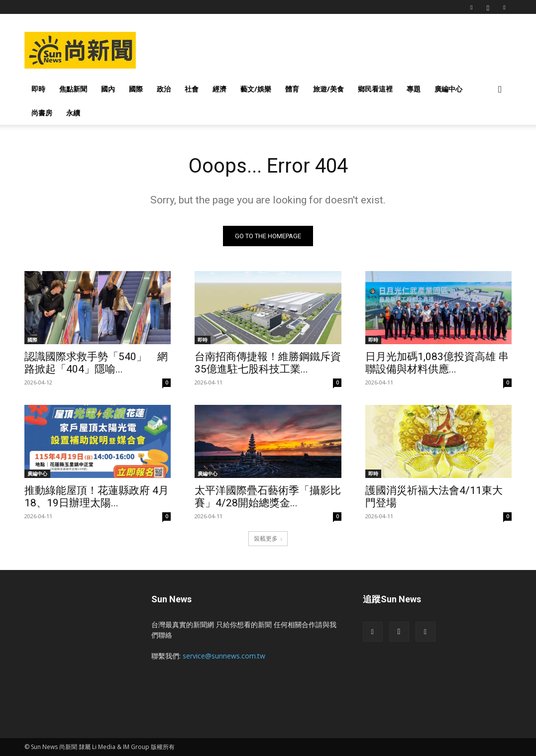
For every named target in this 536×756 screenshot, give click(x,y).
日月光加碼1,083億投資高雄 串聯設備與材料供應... (437, 363)
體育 (292, 89)
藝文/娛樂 (256, 89)
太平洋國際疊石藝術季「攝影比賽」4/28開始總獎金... (268, 497)
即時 (38, 89)
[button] (500, 90)
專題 (414, 89)
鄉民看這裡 (375, 89)
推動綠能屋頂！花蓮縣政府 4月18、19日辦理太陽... (97, 497)
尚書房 (42, 113)
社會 (192, 89)
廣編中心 (448, 89)
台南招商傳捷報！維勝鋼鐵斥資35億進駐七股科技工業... (268, 363)
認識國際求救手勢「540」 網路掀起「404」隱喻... (96, 363)
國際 (136, 89)
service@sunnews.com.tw (224, 656)
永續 (73, 113)
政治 (164, 89)
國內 (108, 89)
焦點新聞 (73, 89)
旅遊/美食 (328, 89)
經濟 (219, 89)
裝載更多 (268, 538)
